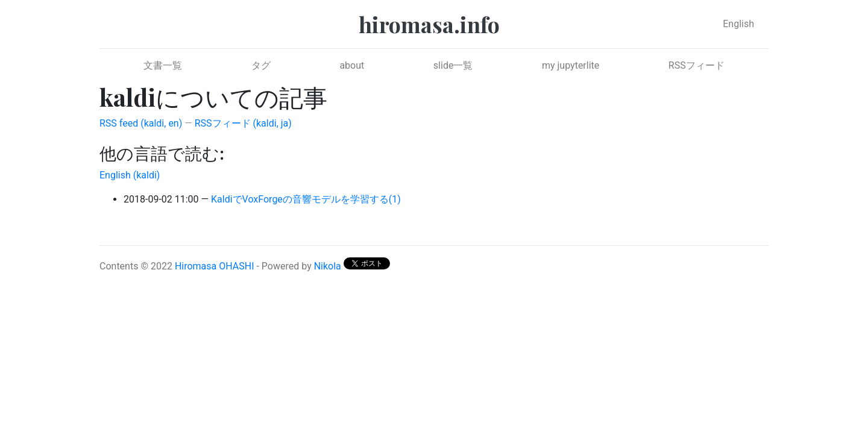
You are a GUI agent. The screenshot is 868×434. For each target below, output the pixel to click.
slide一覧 (453, 65)
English (738, 24)
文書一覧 (163, 65)
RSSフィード (697, 65)
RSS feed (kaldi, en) (141, 123)
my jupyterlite (571, 65)
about (352, 65)
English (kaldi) (130, 175)
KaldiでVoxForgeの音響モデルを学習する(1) (306, 199)
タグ (261, 65)
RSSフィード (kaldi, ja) (243, 123)
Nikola (328, 266)
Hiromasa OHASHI (215, 266)
